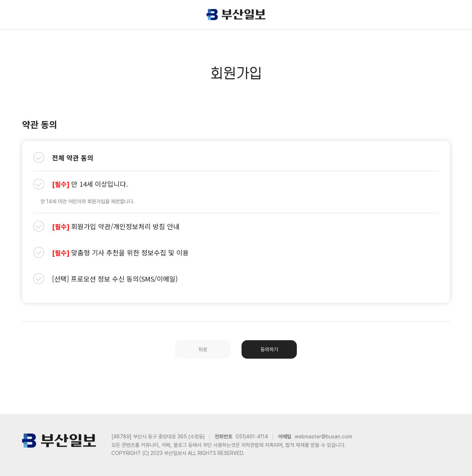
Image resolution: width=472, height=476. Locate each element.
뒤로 (203, 349)
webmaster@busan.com (323, 437)
